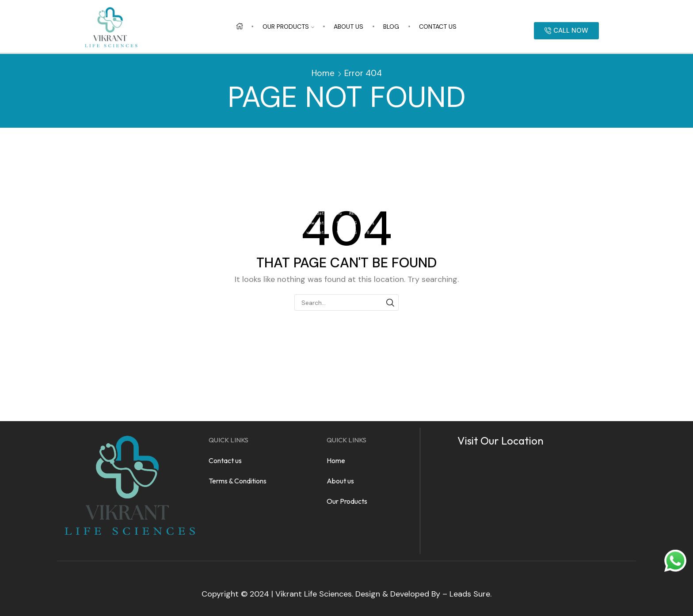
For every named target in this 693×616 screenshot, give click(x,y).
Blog (391, 27)
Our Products (288, 27)
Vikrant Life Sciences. (314, 594)
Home (323, 73)
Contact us (438, 27)
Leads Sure (470, 594)
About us (348, 27)
